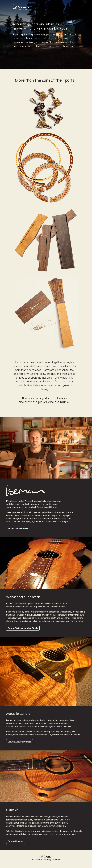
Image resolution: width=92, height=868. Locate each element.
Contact (57, 859)
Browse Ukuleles (16, 841)
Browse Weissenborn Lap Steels (23, 628)
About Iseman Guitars (18, 529)
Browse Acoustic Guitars (20, 742)
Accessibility (46, 859)
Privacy (35, 859)
